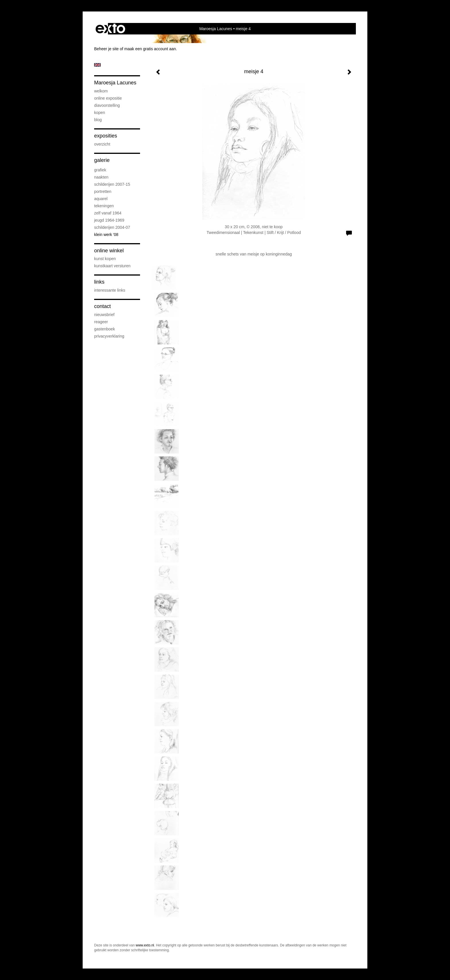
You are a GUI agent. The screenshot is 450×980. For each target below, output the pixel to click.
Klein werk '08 (106, 235)
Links (99, 282)
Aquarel (101, 199)
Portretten (103, 191)
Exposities (106, 136)
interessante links (110, 290)
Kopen (100, 113)
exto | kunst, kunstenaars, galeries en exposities (110, 29)
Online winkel (109, 251)
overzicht (102, 144)
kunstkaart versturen (112, 266)
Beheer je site (106, 49)
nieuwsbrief (104, 315)
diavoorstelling (107, 105)
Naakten (101, 177)
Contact (102, 306)
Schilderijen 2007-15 (112, 184)
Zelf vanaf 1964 (108, 213)
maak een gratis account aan (150, 49)
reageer (101, 322)
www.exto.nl (145, 945)
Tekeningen (104, 206)
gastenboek (104, 329)
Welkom (101, 91)
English (97, 65)
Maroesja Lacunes (216, 29)
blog (98, 120)
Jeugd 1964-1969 (109, 220)
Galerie (102, 160)
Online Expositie (108, 98)
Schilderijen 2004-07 (112, 227)
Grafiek (100, 170)
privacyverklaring (109, 336)
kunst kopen (105, 259)
